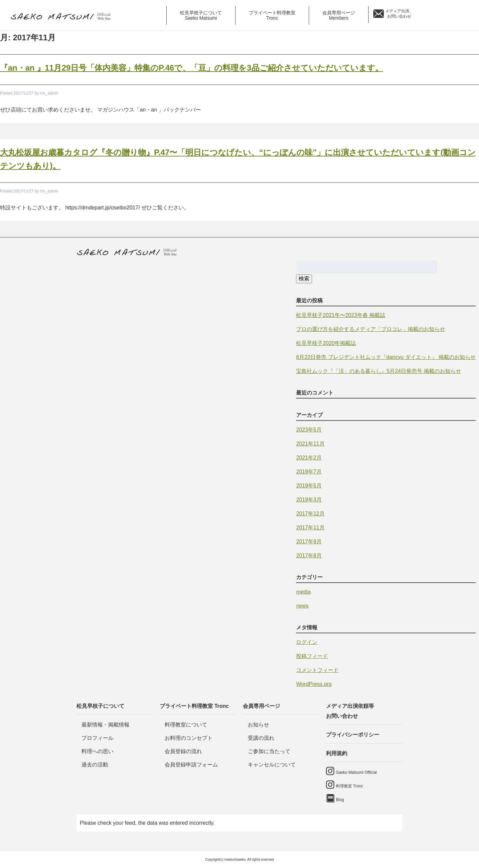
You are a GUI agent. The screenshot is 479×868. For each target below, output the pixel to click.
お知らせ (258, 725)
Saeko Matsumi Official (356, 772)
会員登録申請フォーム (191, 765)
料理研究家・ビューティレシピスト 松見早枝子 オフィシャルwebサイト (63, 17)
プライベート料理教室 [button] (272, 15)
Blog (468, 15)
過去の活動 (95, 765)
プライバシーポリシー (353, 735)
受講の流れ (261, 738)
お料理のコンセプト (189, 738)
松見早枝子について (100, 706)
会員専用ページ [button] (339, 15)
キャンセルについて (272, 765)
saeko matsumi (430, 15)
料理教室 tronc (451, 15)
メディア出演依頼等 (364, 712)
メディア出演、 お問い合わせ (399, 14)
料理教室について (186, 725)
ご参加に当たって (269, 751)
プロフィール (97, 738)
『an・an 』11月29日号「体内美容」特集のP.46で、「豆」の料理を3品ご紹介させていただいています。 (192, 68)
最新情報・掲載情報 (105, 725)
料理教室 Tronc (350, 786)
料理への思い (97, 751)
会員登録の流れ (183, 751)
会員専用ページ (261, 706)
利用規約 (337, 753)
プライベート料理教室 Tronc (194, 706)
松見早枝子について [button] (201, 15)
